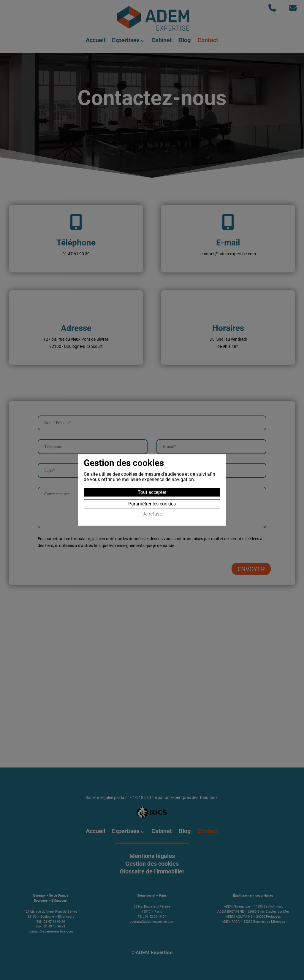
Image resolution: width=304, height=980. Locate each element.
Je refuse (152, 514)
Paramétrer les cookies (152, 504)
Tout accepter (152, 492)
